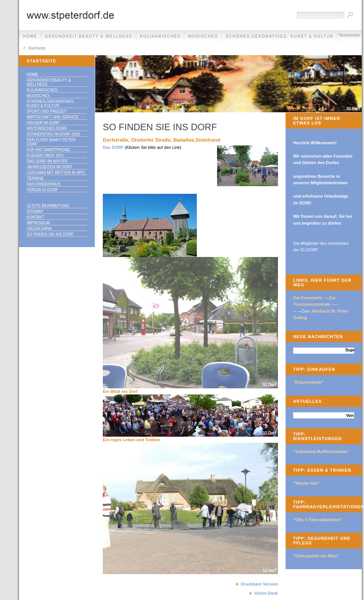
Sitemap (35, 211)
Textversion (349, 35)
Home (30, 36)
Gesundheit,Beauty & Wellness (89, 36)
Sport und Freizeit (47, 111)
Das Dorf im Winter (47, 161)
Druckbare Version (259, 584)
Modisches (203, 36)
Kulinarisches (160, 36)
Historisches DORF (47, 128)
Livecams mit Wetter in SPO (56, 173)
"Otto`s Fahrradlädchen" (318, 520)
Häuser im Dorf (43, 123)
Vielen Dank (39, 229)
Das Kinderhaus (44, 184)
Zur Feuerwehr (308, 298)
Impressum (38, 223)
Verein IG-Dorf (42, 190)
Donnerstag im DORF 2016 (53, 134)
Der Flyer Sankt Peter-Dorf (52, 142)
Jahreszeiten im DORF (49, 167)
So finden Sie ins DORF (50, 234)
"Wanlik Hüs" (306, 483)
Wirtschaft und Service (53, 117)
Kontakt (35, 217)
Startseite (37, 48)
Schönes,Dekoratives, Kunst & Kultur (280, 36)
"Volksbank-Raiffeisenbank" (321, 452)
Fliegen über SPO (45, 156)
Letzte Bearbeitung (48, 206)
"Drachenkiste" (308, 382)
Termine (35, 178)
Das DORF (113, 147)
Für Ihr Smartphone (48, 150)
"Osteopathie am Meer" (316, 556)
